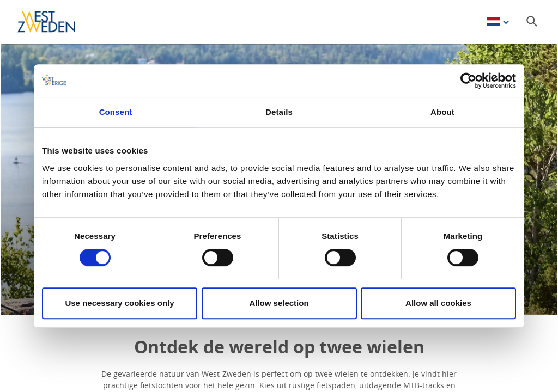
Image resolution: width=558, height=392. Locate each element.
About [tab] (442, 112)
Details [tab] (279, 112)
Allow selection (279, 303)
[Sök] (532, 21)
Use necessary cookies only (119, 303)
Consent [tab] (116, 112)
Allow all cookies (438, 303)
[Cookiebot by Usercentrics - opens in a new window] (468, 81)
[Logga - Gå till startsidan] (56, 22)
